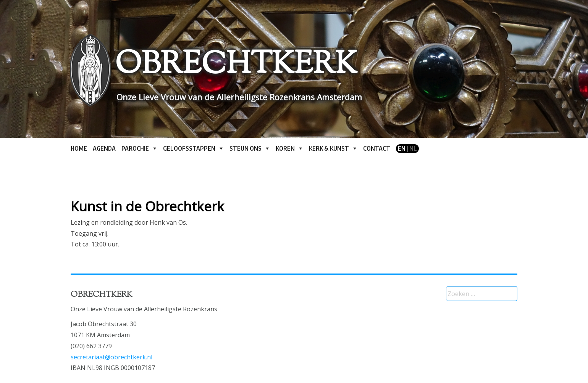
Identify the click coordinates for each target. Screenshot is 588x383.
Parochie (135, 148)
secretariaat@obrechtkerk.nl (111, 357)
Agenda (104, 148)
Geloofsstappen (189, 148)
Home (79, 148)
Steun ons (246, 148)
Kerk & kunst (329, 148)
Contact (377, 148)
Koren (285, 148)
